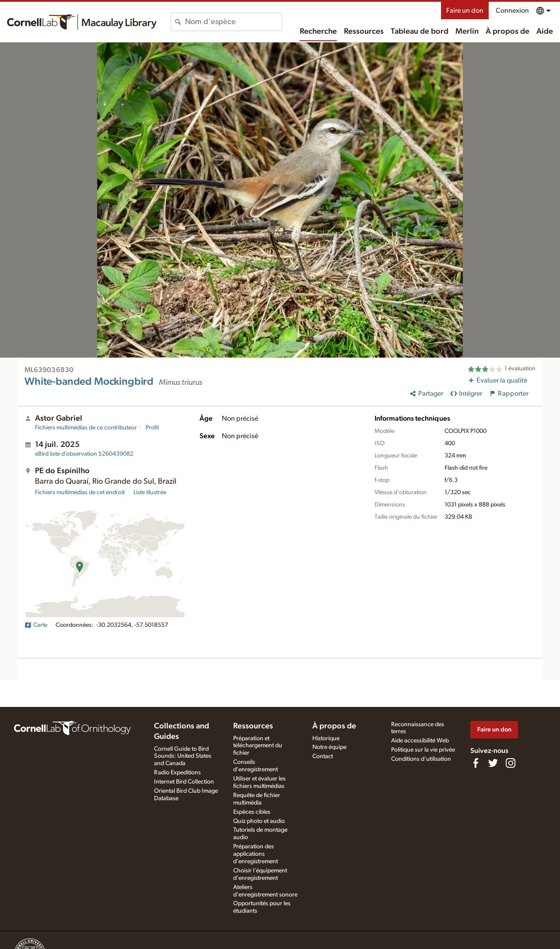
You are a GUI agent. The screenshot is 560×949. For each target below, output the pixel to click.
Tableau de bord (420, 32)
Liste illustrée (150, 492)
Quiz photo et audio (259, 821)
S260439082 (84, 454)
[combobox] (233, 22)
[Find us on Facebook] (476, 763)
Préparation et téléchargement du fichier (258, 746)
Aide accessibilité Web (420, 741)
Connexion (512, 11)
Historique (326, 738)
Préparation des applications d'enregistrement (255, 854)
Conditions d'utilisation (421, 759)
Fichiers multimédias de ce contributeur (86, 428)
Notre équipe (329, 747)
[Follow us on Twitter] (493, 763)
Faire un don (465, 11)
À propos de (507, 32)
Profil (152, 428)
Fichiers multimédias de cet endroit (80, 492)
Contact (323, 756)
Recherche (318, 32)
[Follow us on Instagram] (511, 763)
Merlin (467, 32)
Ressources (364, 32)
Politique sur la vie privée (423, 750)
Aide (545, 32)
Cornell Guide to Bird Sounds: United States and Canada (183, 756)
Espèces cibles (252, 812)
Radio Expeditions (177, 773)
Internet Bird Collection (184, 782)
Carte (36, 625)
